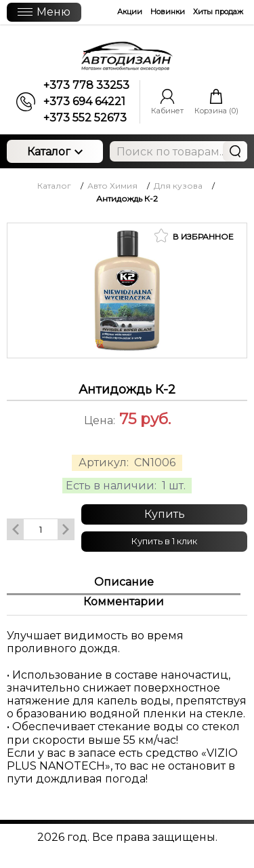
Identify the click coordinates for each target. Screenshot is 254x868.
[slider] (127, 439)
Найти (235, 151)
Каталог (55, 152)
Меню (44, 12)
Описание (124, 582)
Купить (165, 514)
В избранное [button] (194, 235)
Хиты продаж (218, 12)
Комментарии (124, 602)
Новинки (168, 12)
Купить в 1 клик (164, 541)
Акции (130, 12)
